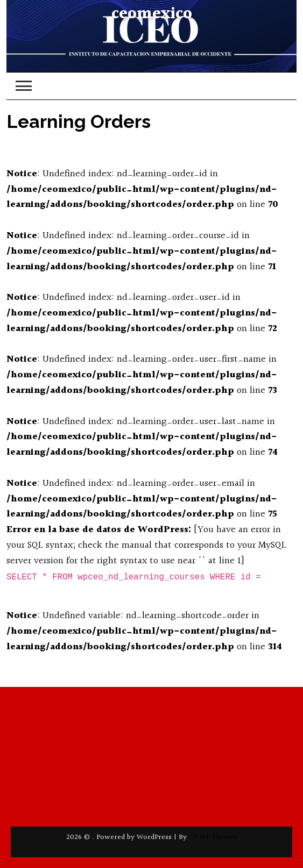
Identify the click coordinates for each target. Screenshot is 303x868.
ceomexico (152, 14)
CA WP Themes (213, 837)
